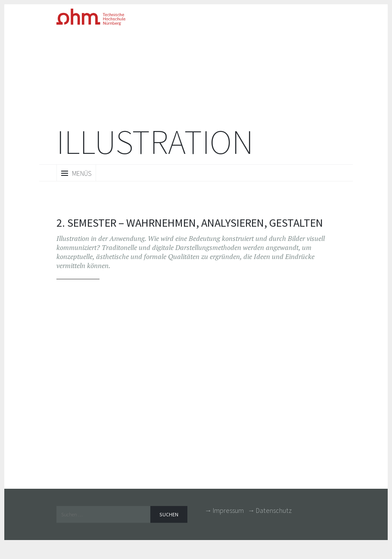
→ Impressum (224, 510)
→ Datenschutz (270, 510)
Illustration (155, 142)
